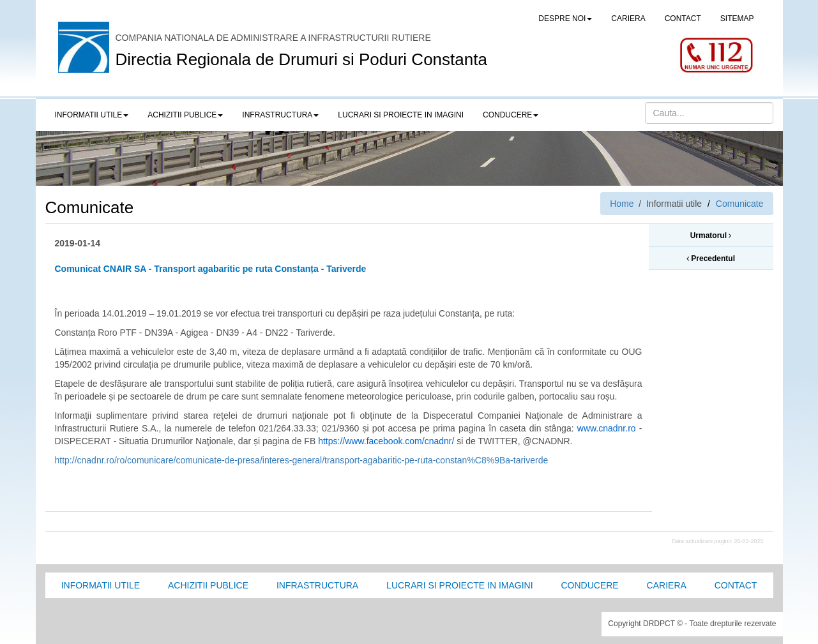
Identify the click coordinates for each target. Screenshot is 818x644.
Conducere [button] (511, 115)
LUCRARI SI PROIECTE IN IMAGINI (401, 115)
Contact (736, 585)
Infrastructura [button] (280, 115)
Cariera (667, 585)
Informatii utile (101, 585)
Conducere (589, 585)
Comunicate (740, 204)
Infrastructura (317, 585)
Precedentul (711, 258)
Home (622, 204)
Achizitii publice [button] (185, 115)
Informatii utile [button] (92, 115)
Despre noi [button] (565, 19)
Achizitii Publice (208, 585)
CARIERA (628, 19)
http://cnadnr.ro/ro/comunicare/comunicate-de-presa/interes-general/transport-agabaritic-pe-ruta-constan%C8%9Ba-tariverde (302, 460)
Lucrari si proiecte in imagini (459, 585)
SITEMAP (737, 19)
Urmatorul (711, 236)
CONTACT (683, 19)
